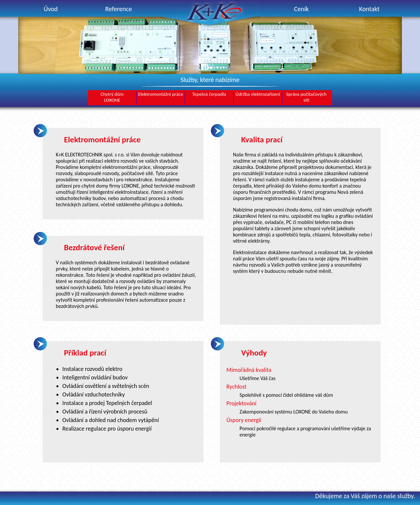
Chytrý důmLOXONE (112, 97)
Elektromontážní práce (161, 94)
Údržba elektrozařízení (258, 94)
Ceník (301, 9)
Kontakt (369, 9)
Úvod (51, 9)
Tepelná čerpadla (209, 94)
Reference (119, 9)
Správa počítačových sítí (306, 97)
